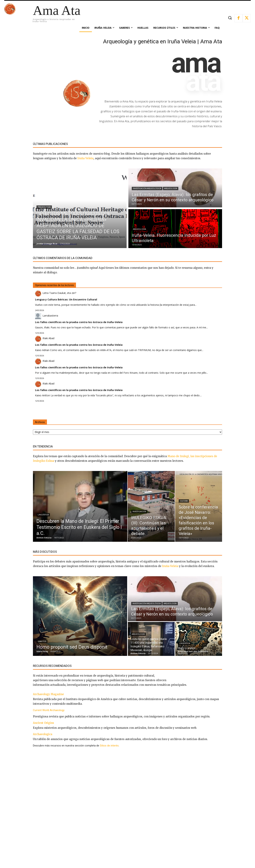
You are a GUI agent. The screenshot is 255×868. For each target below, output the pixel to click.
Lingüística (43, 515)
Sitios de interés (109, 746)
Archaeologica (43, 734)
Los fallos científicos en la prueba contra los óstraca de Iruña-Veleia (79, 322)
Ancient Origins (43, 723)
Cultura (184, 501)
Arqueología (44, 207)
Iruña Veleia (85, 158)
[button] (230, 18)
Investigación (139, 512)
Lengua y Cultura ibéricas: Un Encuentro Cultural (66, 299)
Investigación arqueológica (147, 189)
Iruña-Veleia (170, 566)
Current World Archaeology (49, 710)
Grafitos (42, 641)
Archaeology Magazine (48, 694)
